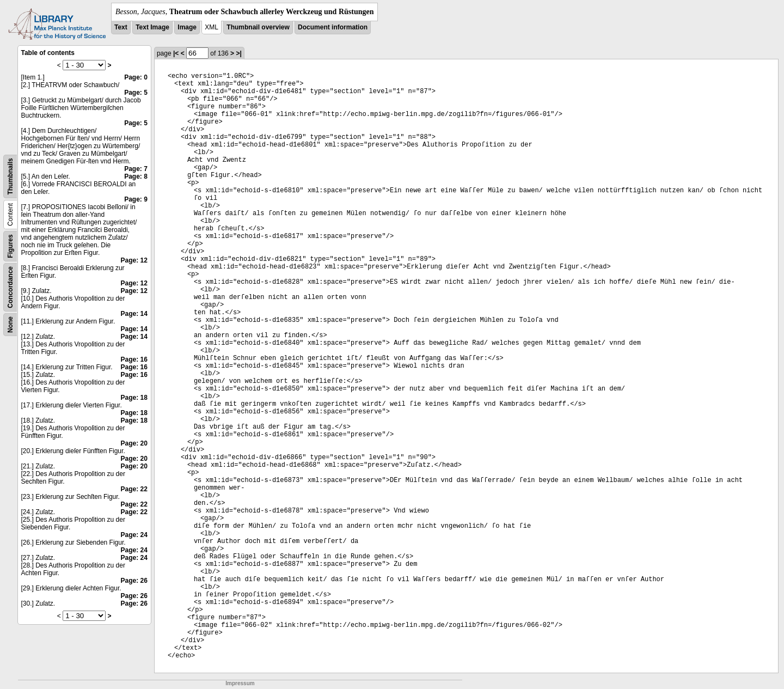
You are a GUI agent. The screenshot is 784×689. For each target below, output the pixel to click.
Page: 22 (134, 489)
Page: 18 (134, 398)
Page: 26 (134, 581)
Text (121, 27)
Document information (333, 27)
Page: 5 (136, 93)
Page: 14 (134, 314)
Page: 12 (134, 260)
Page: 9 (136, 199)
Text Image (152, 27)
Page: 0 (136, 77)
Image (187, 27)
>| (238, 53)
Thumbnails (10, 176)
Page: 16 (134, 359)
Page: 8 (136, 176)
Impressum (240, 683)
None (10, 325)
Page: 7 (136, 169)
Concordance (10, 287)
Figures (10, 246)
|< (176, 53)
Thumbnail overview (258, 27)
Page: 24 (134, 535)
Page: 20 (134, 443)
